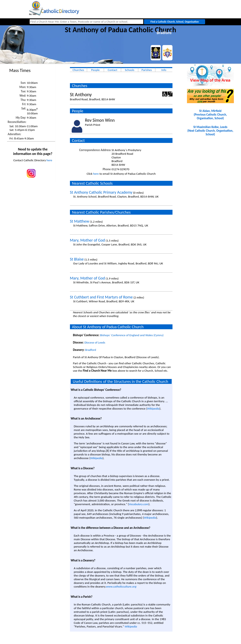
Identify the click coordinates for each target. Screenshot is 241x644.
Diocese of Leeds (95, 342)
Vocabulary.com (139, 504)
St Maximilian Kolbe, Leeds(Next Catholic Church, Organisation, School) (210, 131)
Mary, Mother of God (87, 240)
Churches (78, 70)
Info (164, 70)
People (95, 70)
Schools (129, 70)
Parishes (147, 70)
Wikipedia (153, 409)
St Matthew (80, 221)
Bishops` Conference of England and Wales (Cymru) (132, 335)
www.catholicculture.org (121, 587)
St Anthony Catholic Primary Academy (101, 192)
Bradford (91, 350)
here (49, 160)
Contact (112, 70)
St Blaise (77, 259)
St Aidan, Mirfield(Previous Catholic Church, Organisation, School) (210, 115)
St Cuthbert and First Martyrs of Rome (101, 297)
